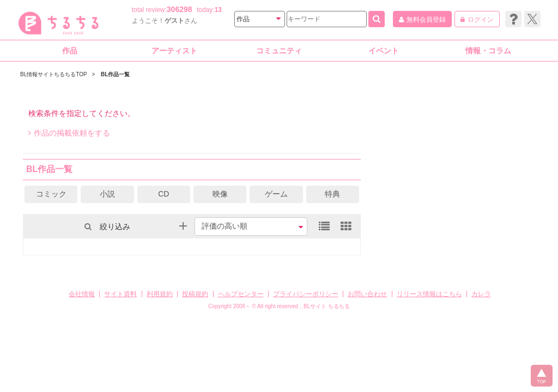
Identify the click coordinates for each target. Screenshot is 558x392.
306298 (180, 9)
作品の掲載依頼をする (69, 133)
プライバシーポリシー (306, 294)
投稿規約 (195, 294)
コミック (51, 194)
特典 (332, 194)
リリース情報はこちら (429, 294)
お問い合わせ (367, 294)
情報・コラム (488, 51)
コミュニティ (279, 51)
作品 (70, 51)
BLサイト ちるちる (327, 306)
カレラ (481, 294)
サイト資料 (120, 294)
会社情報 (82, 294)
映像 (220, 194)
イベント (384, 51)
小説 (107, 194)
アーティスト (174, 51)
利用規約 (160, 294)
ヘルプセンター (241, 294)
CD (163, 194)
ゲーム (276, 194)
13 (218, 10)
